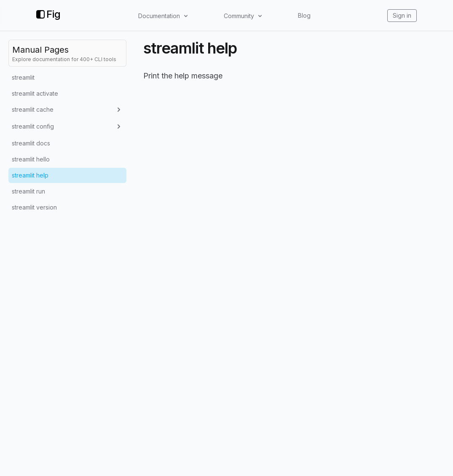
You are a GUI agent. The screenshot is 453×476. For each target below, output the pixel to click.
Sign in (402, 15)
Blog (304, 15)
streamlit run (28, 191)
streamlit (23, 77)
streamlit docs (31, 143)
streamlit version (34, 207)
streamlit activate (35, 93)
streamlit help (30, 175)
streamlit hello (31, 159)
